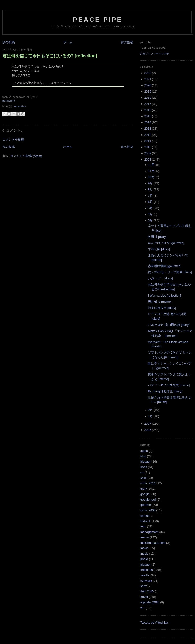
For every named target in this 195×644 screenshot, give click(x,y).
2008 (148, 159)
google (145, 494)
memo (145, 537)
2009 (148, 153)
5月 (150, 208)
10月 (151, 177)
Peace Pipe (98, 20)
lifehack (146, 521)
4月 (150, 214)
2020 (148, 85)
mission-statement (153, 543)
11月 (151, 171)
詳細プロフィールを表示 (155, 54)
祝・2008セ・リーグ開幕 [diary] (170, 272)
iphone (145, 516)
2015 (148, 116)
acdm (144, 451)
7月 (150, 196)
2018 (148, 98)
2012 (148, 135)
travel (144, 597)
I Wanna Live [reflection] (164, 295)
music (144, 554)
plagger (145, 564)
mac (143, 526)
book (144, 467)
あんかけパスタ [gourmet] (166, 243)
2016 (148, 110)
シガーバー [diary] (160, 278)
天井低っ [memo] (160, 302)
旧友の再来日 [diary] (162, 308)
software (146, 581)
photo (144, 559)
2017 (148, 104)
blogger (145, 461)
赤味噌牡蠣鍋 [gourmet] (164, 266)
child (144, 478)
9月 (150, 183)
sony (144, 586)
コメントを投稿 (13, 139)
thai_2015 (147, 591)
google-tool (148, 500)
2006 (148, 430)
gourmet (146, 505)
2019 (148, 91)
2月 (150, 410)
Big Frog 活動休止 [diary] (165, 391)
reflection (20, 106)
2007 (148, 424)
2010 (148, 147)
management (149, 532)
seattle (145, 575)
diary (144, 489)
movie (144, 548)
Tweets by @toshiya (154, 622)
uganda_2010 (150, 602)
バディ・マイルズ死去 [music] (169, 385)
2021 (148, 79)
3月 (150, 220)
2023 (148, 73)
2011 (148, 141)
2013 (148, 129)
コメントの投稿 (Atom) (26, 156)
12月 (151, 165)
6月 (150, 202)
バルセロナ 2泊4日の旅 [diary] (169, 325)
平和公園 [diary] (159, 249)
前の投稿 (127, 42)
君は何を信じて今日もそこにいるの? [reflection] (50, 56)
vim (143, 608)
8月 (150, 189)
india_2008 (148, 510)
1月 (150, 416)
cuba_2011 (148, 483)
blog (143, 456)
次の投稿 (9, 42)
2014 (148, 122)
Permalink (9, 101)
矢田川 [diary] (157, 237)
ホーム (68, 42)
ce (142, 472)
